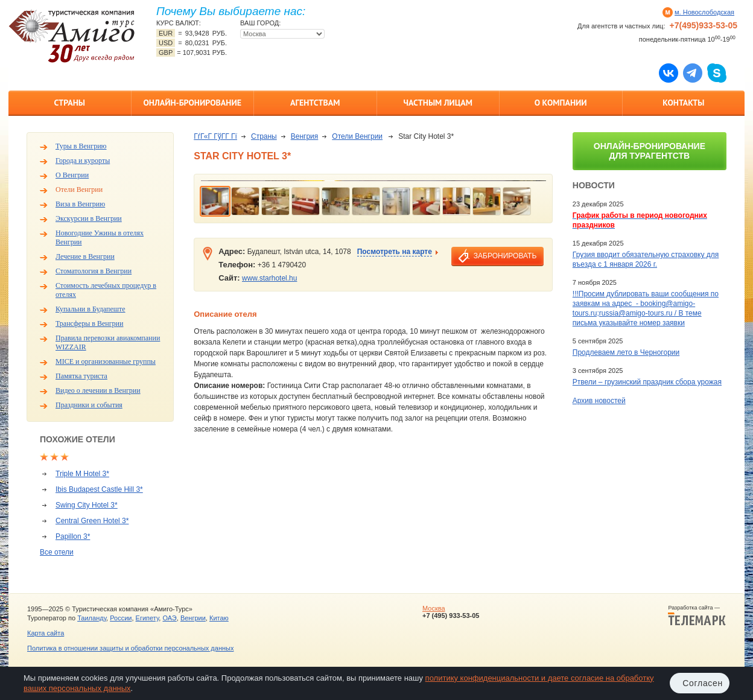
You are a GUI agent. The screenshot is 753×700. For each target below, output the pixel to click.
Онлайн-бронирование (192, 103)
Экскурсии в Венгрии (89, 218)
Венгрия (305, 136)
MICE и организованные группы (106, 361)
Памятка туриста (81, 376)
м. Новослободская (704, 12)
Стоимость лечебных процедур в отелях (106, 290)
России (121, 618)
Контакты (683, 103)
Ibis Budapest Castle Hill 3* (99, 489)
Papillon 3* (73, 536)
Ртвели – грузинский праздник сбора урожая (647, 382)
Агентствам (315, 103)
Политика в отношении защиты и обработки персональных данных (130, 648)
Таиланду (92, 618)
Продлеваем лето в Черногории (626, 352)
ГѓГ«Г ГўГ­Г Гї (215, 136)
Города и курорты (83, 161)
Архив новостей (599, 401)
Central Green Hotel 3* (92, 521)
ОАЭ (169, 618)
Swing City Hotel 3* (87, 505)
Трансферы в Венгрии (89, 323)
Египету (148, 618)
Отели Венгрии (79, 189)
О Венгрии (72, 175)
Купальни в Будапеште (91, 309)
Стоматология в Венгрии (94, 271)
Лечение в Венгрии (85, 256)
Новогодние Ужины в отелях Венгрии (100, 237)
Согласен (703, 683)
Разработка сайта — (697, 616)
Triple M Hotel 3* (82, 474)
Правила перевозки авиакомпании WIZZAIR (108, 342)
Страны (70, 103)
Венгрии (193, 618)
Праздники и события (89, 405)
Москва (434, 608)
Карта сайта (46, 633)
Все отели (57, 552)
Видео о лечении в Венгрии (98, 390)
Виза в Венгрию (80, 204)
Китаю (219, 618)
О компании (561, 103)
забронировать (505, 256)
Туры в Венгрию (81, 146)
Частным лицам (438, 103)
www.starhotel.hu (269, 278)
